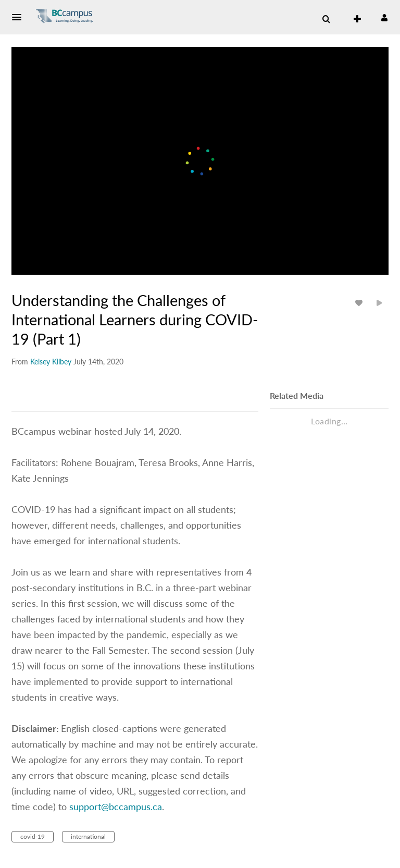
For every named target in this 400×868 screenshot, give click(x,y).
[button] (20, 17)
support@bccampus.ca (116, 806)
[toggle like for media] (360, 303)
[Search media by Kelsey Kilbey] (51, 362)
